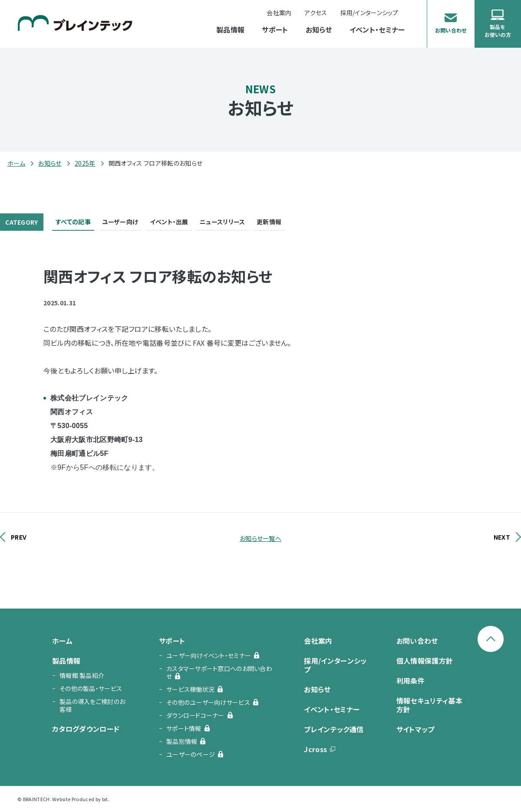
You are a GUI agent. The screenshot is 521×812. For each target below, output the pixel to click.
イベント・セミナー (376, 30)
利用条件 (411, 681)
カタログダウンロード (86, 729)
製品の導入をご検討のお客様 (92, 705)
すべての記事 (73, 222)
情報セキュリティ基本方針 (429, 705)
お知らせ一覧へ (260, 538)
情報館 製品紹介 (82, 675)
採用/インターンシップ (335, 665)
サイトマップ (415, 729)
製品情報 (229, 30)
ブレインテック (75, 23)
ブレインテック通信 (334, 729)
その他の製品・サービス (91, 688)
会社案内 (278, 13)
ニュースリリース (222, 222)
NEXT (502, 537)
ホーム (16, 163)
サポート (274, 30)
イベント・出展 (169, 222)
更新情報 (269, 222)
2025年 (85, 163)
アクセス (315, 13)
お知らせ (318, 30)
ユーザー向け (120, 222)
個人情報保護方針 (425, 661)
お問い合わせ (417, 641)
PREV (19, 537)
